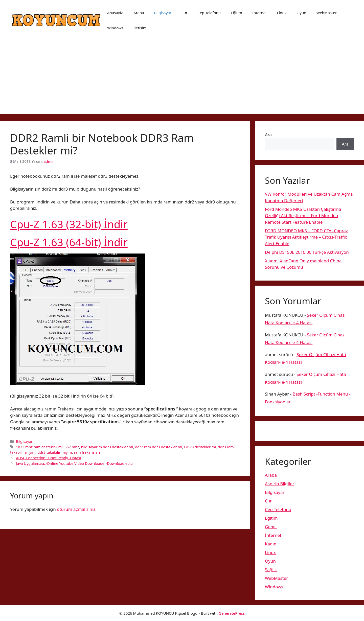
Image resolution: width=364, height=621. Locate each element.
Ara (268, 135)
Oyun (302, 13)
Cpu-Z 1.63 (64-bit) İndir (69, 242)
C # (184, 13)
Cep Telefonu (209, 13)
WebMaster (327, 13)
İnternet (260, 13)
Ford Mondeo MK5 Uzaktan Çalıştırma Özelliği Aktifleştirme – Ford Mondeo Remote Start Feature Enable (303, 216)
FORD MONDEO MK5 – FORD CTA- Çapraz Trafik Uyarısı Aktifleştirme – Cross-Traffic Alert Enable (306, 237)
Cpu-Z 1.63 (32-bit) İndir (69, 224)
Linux (282, 13)
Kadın (271, 544)
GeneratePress (232, 613)
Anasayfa (115, 13)
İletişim (140, 28)
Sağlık (271, 570)
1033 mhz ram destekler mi (39, 447)
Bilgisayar (163, 13)
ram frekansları (87, 452)
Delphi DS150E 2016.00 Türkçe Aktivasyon (307, 252)
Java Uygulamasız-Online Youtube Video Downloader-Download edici (75, 463)
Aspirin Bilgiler (280, 484)
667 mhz (72, 447)
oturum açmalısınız (76, 509)
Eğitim (236, 13)
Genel (271, 527)
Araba (139, 13)
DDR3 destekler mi (200, 447)
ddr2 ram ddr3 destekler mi (158, 447)
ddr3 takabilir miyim (55, 452)
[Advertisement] (182, 78)
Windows (115, 28)
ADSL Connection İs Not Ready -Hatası (48, 458)
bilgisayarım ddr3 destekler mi (107, 447)
